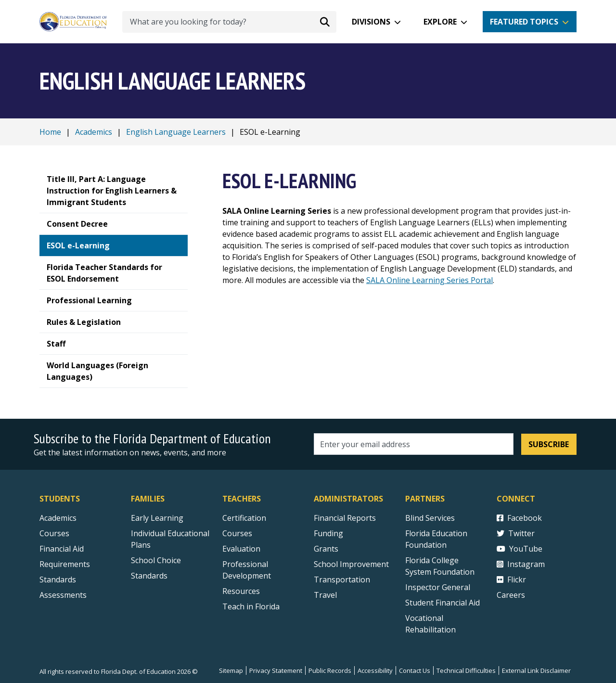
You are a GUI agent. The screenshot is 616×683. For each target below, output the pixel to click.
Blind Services (430, 518)
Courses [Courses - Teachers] (237, 533)
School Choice (156, 560)
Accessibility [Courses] (375, 670)
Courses (54, 533)
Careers (511, 595)
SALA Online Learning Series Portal (430, 280)
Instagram (521, 564)
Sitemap (231, 670)
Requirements (65, 564)
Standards (149, 576)
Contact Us (415, 670)
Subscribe (549, 444)
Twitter (516, 533)
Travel (325, 595)
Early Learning (157, 518)
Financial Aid (62, 549)
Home (50, 132)
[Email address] (414, 444)
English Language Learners (176, 132)
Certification (244, 518)
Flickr (511, 580)
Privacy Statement (276, 670)
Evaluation (241, 549)
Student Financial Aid (443, 603)
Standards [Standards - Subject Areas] (58, 580)
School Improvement (351, 564)
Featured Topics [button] (524, 22)
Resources (241, 591)
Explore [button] (440, 22)
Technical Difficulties (466, 670)
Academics (94, 132)
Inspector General (438, 587)
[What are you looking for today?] (229, 22)
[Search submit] (325, 22)
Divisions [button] (371, 22)
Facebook (519, 518)
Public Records (330, 670)
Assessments (63, 595)
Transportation (342, 580)
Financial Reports (345, 518)
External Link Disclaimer (536, 670)
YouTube (520, 549)
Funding (328, 533)
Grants (326, 549)
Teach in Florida (251, 606)
